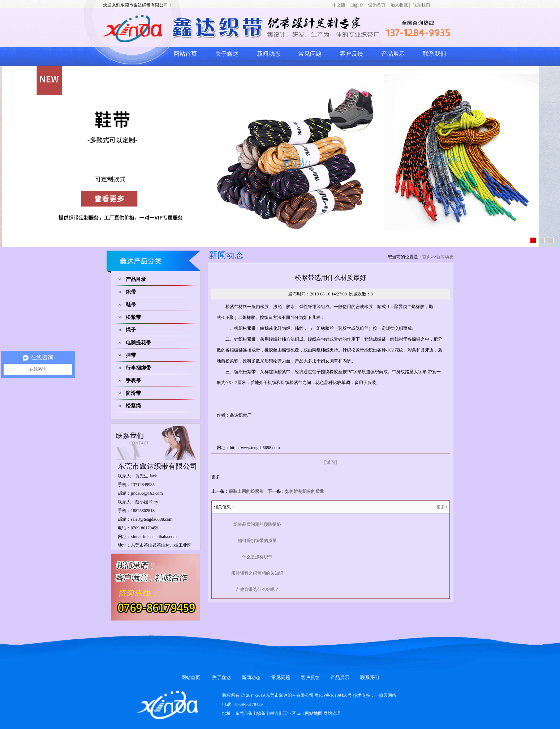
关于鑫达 (227, 54)
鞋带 (131, 305)
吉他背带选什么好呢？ (257, 589)
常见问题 (310, 54)
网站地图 (314, 713)
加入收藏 (399, 5)
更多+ (442, 507)
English (357, 5)
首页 (427, 257)
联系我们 (421, 5)
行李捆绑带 (138, 368)
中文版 (339, 5)
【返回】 (331, 462)
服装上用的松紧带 (246, 491)
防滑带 (133, 393)
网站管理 (332, 713)
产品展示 (393, 54)
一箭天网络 (385, 695)
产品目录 (136, 279)
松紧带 (133, 317)
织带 (131, 292)
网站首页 (185, 54)
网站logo (191, 28)
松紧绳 (133, 406)
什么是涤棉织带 (257, 557)
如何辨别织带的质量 (305, 491)
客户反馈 (352, 54)
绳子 (131, 330)
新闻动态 (268, 54)
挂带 (131, 355)
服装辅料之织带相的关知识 (257, 573)
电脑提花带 (138, 343)
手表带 (133, 381)
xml (300, 713)
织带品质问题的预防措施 (257, 524)
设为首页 (377, 5)
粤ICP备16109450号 (333, 695)
